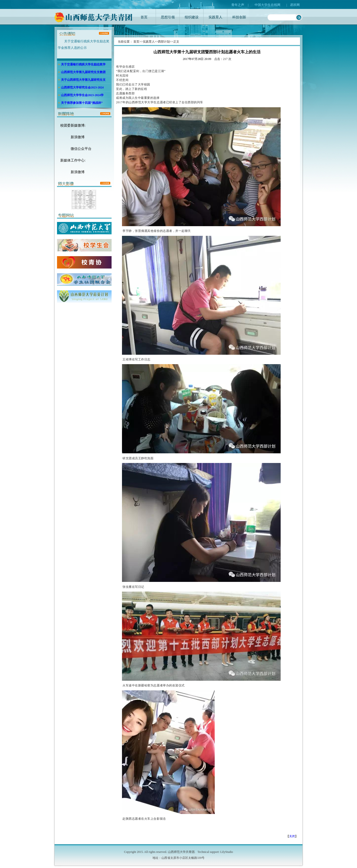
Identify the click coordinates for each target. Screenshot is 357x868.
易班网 (295, 5)
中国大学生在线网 (268, 5)
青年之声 (238, 5)
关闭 (292, 836)
